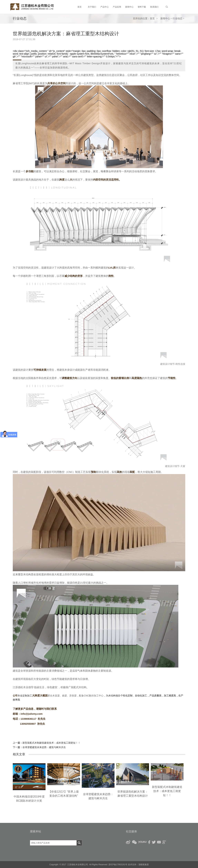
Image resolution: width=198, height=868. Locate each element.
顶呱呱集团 (143, 865)
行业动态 (177, 19)
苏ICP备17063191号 (118, 865)
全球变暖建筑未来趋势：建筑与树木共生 (44, 747)
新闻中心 (165, 19)
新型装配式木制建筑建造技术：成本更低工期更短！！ (51, 743)
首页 (152, 19)
